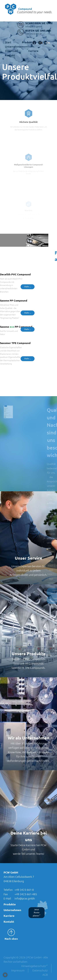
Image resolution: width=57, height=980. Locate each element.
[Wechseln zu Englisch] (48, 43)
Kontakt (10, 55)
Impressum (18, 970)
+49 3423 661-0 (24, 890)
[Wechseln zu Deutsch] (41, 43)
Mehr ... (28, 287)
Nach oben (11, 934)
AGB (45, 975)
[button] (5, 975)
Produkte (28, 42)
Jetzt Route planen (37, 913)
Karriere (33, 51)
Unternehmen (12, 910)
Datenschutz (40, 970)
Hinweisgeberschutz (34, 966)
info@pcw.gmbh (25, 898)
